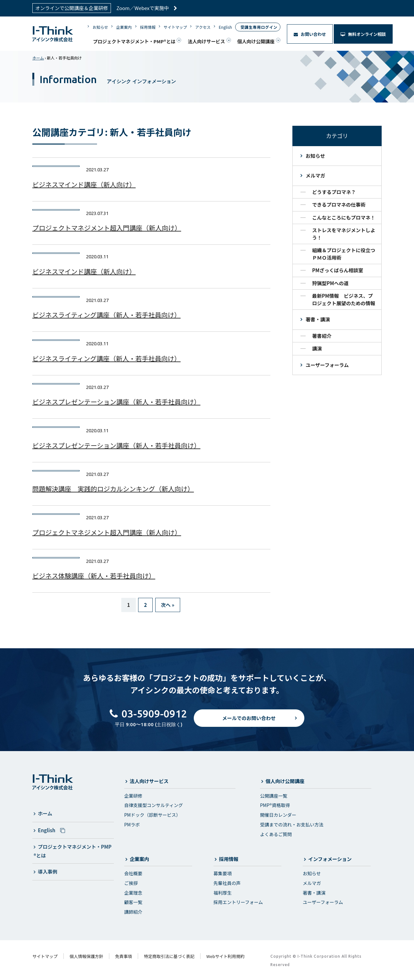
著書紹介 (322, 336)
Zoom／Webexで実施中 (147, 8)
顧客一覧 (133, 902)
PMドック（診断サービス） (152, 815)
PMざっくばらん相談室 (338, 270)
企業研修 (133, 796)
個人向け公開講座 (256, 41)
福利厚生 (223, 893)
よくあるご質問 (276, 834)
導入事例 (48, 872)
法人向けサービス (206, 41)
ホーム (38, 58)
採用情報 (148, 27)
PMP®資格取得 (275, 805)
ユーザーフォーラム (327, 365)
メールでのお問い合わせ (249, 723)
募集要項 (223, 873)
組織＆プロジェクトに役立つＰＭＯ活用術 (344, 254)
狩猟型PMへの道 (330, 283)
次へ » (168, 605)
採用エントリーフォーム (238, 902)
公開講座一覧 (274, 796)
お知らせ (100, 27)
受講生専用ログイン (259, 27)
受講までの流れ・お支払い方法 (292, 824)
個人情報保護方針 (86, 956)
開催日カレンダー (278, 815)
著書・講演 (318, 319)
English (225, 27)
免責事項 (124, 956)
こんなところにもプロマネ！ (344, 217)
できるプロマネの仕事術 (339, 205)
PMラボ (132, 824)
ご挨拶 (131, 883)
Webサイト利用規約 (225, 956)
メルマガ (315, 175)
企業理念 (133, 893)
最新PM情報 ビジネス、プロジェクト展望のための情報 (344, 299)
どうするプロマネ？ (334, 192)
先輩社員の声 (227, 883)
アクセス (203, 27)
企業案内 (124, 27)
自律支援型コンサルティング (153, 805)
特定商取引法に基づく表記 (169, 956)
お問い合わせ (310, 34)
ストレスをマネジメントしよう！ (344, 234)
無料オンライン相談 (363, 34)
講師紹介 (133, 912)
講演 (317, 348)
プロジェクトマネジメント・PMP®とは (134, 41)
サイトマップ (175, 27)
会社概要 (133, 873)
